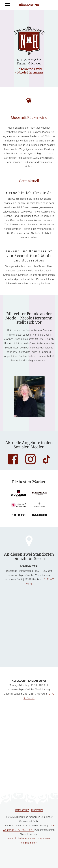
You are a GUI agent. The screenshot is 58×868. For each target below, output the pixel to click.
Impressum (37, 810)
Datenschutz (22, 810)
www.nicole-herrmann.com (22, 838)
